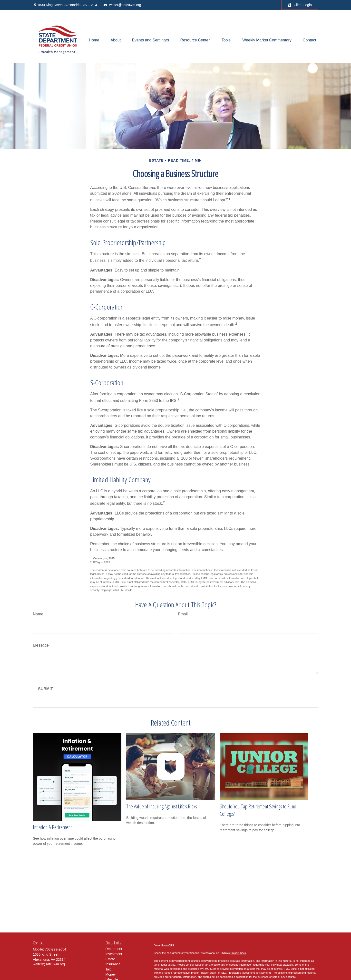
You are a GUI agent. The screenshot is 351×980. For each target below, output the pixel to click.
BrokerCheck (238, 953)
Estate (110, 959)
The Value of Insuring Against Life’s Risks (162, 806)
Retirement (114, 949)
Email (183, 614)
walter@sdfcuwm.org (122, 5)
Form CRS (168, 945)
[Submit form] (45, 689)
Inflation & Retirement (52, 827)
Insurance (113, 964)
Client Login (300, 5)
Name (38, 614)
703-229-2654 (55, 949)
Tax (108, 969)
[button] (94, 40)
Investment (114, 954)
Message (41, 645)
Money (111, 974)
